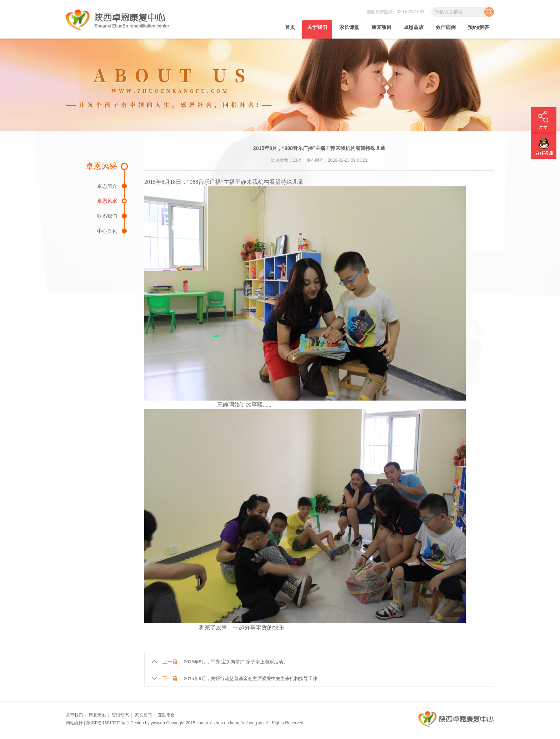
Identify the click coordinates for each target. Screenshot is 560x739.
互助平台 (166, 715)
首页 (290, 27)
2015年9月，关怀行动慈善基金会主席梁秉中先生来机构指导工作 (251, 678)
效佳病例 (446, 27)
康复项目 (381, 27)
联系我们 (107, 216)
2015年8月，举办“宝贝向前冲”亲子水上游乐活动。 (236, 662)
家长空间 (143, 715)
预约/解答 (479, 27)
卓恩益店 (414, 27)
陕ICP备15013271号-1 (108, 723)
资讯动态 (120, 715)
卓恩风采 (107, 201)
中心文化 (107, 231)
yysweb (158, 723)
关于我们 (317, 27)
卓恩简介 (107, 186)
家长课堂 (349, 27)
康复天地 (97, 715)
